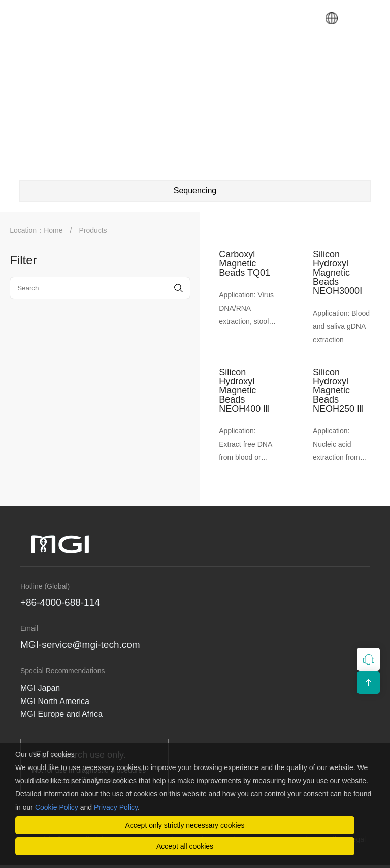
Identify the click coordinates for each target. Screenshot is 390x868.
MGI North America (55, 701)
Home (53, 230)
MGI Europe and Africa (61, 714)
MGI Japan (40, 688)
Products (93, 230)
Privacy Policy (116, 807)
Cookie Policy (57, 807)
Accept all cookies (185, 846)
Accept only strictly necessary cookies (185, 825)
